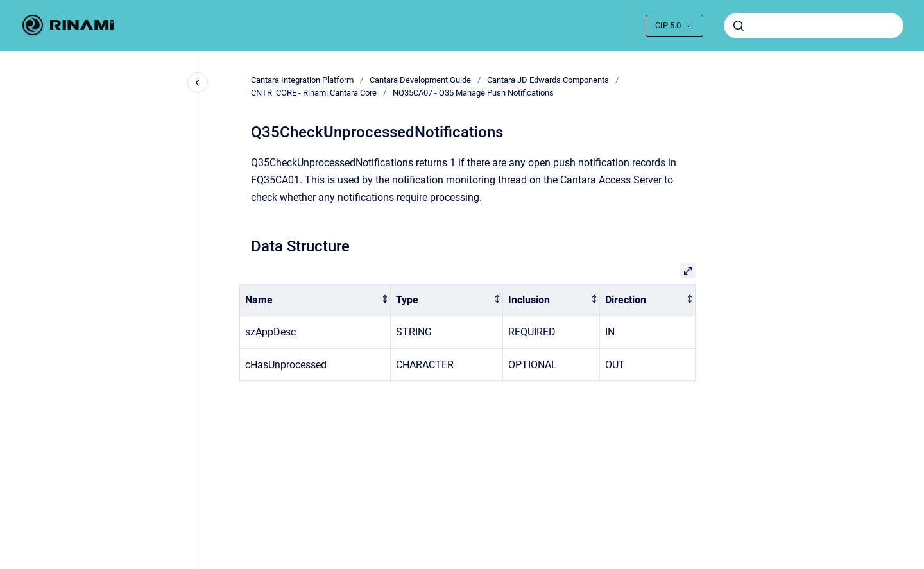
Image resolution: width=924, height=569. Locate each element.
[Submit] (739, 26)
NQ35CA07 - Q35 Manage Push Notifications (473, 93)
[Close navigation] (198, 83)
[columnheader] (315, 300)
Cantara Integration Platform (302, 80)
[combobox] (814, 26)
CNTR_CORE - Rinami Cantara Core (314, 93)
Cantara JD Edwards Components (548, 80)
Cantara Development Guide (420, 80)
